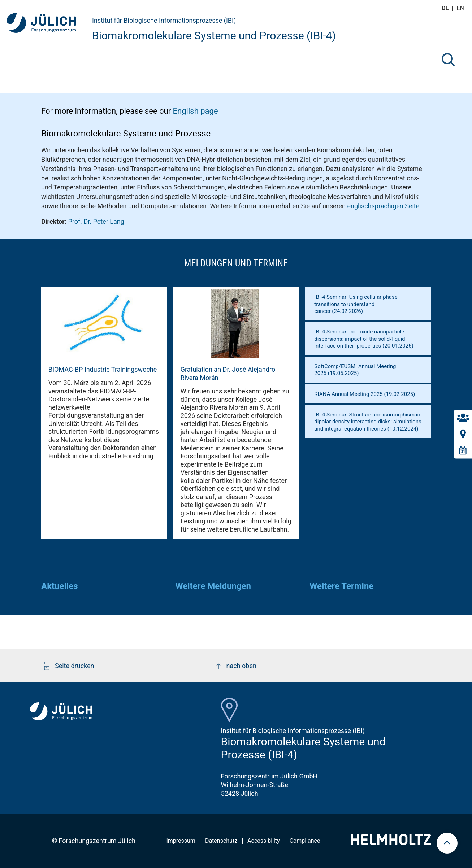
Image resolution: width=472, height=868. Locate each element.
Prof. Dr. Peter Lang (96, 221)
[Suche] (448, 60)
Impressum (181, 841)
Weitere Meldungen (213, 586)
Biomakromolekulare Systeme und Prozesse (126, 134)
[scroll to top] (447, 843)
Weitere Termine (341, 586)
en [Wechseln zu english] (461, 8)
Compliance (305, 841)
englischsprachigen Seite (384, 206)
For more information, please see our (130, 111)
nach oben (235, 666)
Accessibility (264, 841)
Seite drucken (68, 666)
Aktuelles (59, 586)
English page (196, 111)
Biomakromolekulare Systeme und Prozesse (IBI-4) (214, 36)
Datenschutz (221, 841)
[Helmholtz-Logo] (391, 843)
